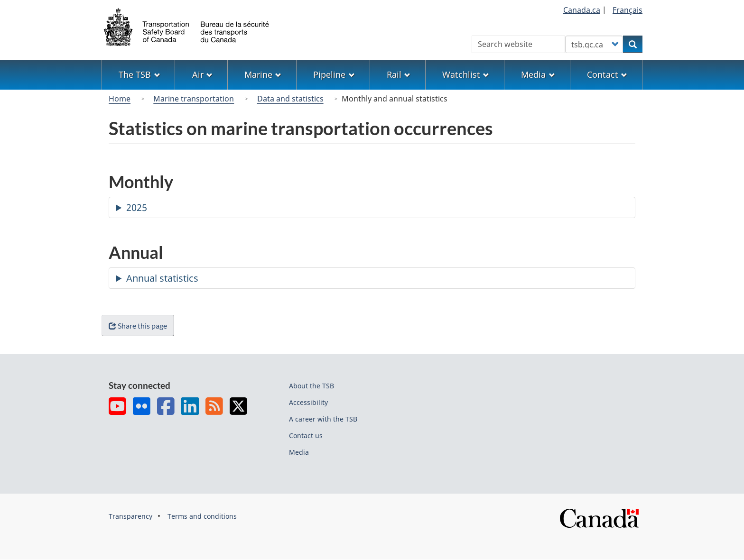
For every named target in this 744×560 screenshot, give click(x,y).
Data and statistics (290, 99)
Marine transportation (194, 99)
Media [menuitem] (538, 74)
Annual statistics (162, 278)
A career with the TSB (323, 419)
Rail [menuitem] (399, 74)
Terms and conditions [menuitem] (202, 516)
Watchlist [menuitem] (466, 74)
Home (120, 99)
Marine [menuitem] (263, 74)
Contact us (306, 436)
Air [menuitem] (202, 74)
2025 (137, 207)
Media (299, 452)
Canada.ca (582, 10)
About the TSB (312, 386)
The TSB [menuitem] (139, 74)
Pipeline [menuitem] (334, 74)
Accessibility (308, 402)
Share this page (140, 326)
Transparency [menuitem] (130, 516)
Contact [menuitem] (607, 74)
